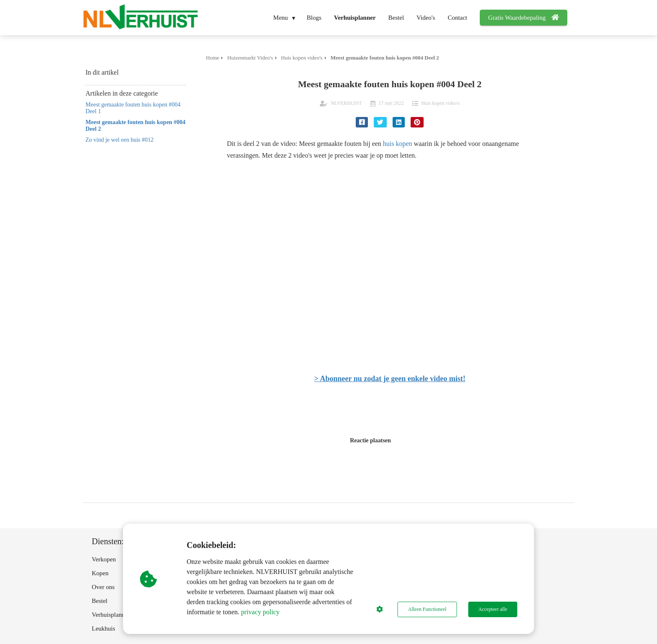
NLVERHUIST (346, 103)
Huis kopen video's (441, 103)
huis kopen (398, 144)
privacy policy (260, 612)
